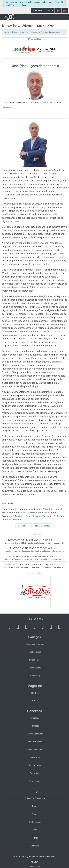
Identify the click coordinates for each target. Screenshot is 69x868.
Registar (37, 11)
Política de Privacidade (35, 798)
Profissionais (35, 652)
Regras (35, 814)
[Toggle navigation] (64, 17)
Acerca (35, 806)
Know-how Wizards (21, 32)
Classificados (35, 668)
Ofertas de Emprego (35, 644)
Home (7, 32)
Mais (34, 526)
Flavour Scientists (35, 734)
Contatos (35, 846)
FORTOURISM (28, 513)
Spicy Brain (35, 773)
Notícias (35, 693)
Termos (35, 838)
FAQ (35, 830)
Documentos (35, 660)
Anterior (22, 526)
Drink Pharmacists (35, 742)
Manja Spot (35, 757)
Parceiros (35, 726)
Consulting (35, 676)
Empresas (35, 718)
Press (35, 701)
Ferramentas (35, 781)
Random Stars (35, 765)
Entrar (49, 11)
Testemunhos (35, 822)
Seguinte (47, 526)
